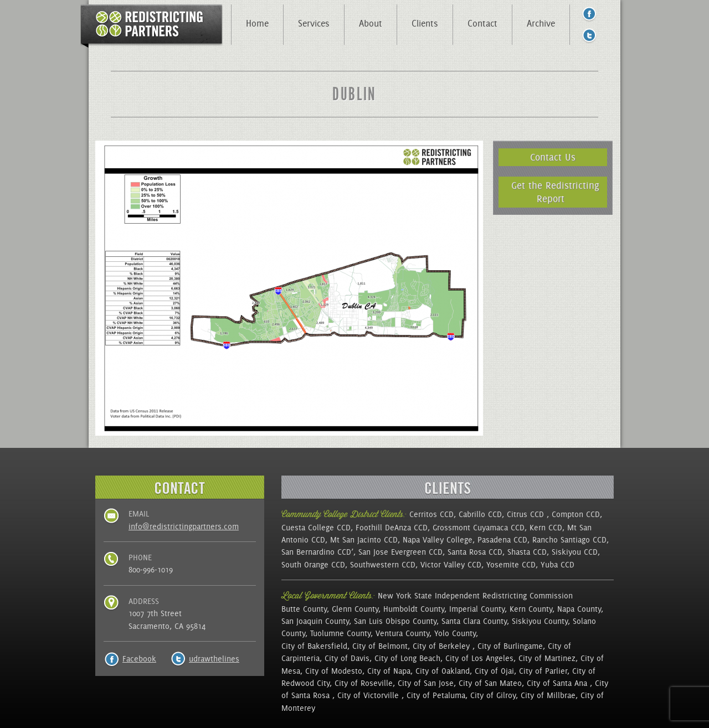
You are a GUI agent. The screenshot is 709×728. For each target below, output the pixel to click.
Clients (425, 23)
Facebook (139, 659)
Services (314, 23)
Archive (541, 23)
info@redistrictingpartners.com (184, 526)
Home (257, 23)
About (371, 23)
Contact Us (553, 157)
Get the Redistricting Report (555, 192)
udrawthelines (214, 659)
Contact (482, 23)
